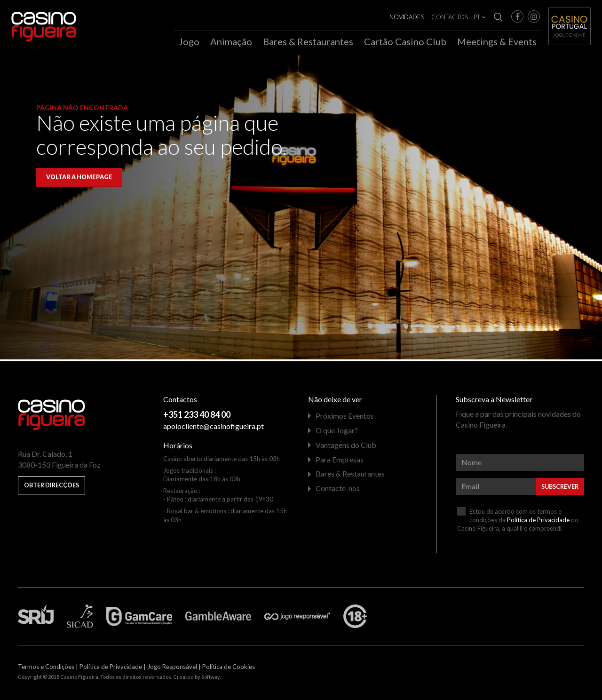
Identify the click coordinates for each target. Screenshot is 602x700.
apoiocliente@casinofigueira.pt (214, 428)
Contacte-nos (338, 490)
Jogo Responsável (172, 669)
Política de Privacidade (538, 522)
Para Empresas (340, 461)
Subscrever (560, 489)
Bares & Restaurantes (308, 41)
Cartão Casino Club (405, 41)
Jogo (189, 41)
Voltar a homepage (79, 179)
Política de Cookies (229, 669)
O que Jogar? (337, 433)
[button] (517, 16)
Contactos (450, 17)
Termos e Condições (46, 669)
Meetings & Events (497, 41)
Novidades (407, 17)
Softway (210, 679)
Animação (231, 41)
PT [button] (479, 17)
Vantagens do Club (346, 447)
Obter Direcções (51, 488)
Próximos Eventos (345, 418)
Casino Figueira (31, 20)
